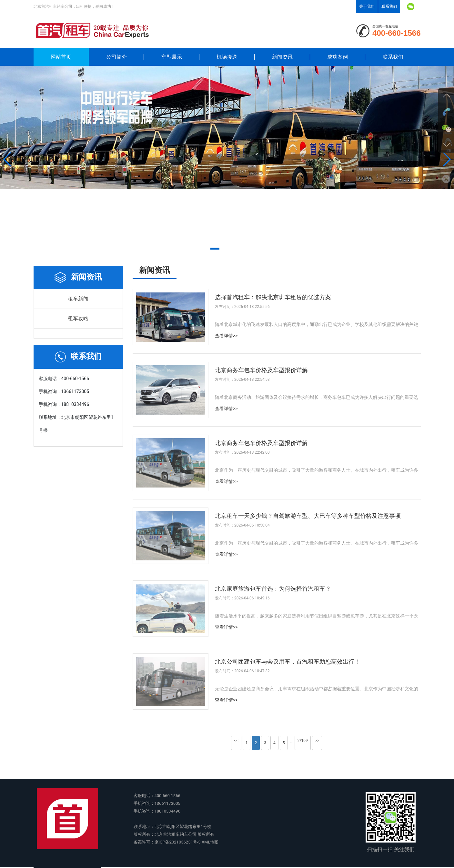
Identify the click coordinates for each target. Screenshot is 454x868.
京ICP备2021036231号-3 (178, 842)
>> (317, 741)
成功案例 (338, 57)
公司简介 (116, 57)
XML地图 (210, 842)
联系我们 (389, 6)
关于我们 (367, 6)
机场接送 (227, 57)
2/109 (303, 741)
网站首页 (61, 57)
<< (236, 741)
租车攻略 (78, 318)
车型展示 (172, 57)
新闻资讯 (282, 57)
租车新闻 (78, 299)
